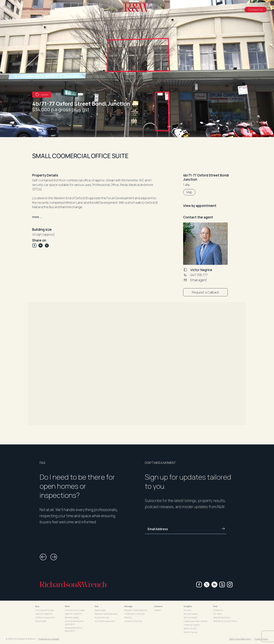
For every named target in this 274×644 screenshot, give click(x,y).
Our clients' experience (105, 621)
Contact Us (256, 10)
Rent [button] (67, 606)
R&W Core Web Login (240, 639)
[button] (229, 123)
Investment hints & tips (134, 614)
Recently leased (72, 618)
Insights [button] (188, 606)
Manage (38, 10)
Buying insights (191, 614)
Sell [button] (96, 606)
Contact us (218, 610)
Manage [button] (128, 606)
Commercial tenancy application (74, 623)
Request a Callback (205, 292)
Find (239, 10)
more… (37, 217)
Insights (228, 10)
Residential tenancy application (74, 629)
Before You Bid (190, 629)
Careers (215, 10)
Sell (28, 10)
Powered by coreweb (49, 639)
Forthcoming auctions (45, 618)
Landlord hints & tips (133, 621)
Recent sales (41, 621)
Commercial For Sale (44, 610)
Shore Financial (190, 632)
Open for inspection (44, 614)
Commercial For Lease (75, 610)
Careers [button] (158, 606)
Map (189, 192)
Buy (11, 10)
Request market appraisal (106, 614)
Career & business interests (196, 621)
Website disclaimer (222, 618)
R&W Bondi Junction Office (225, 621)
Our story (188, 610)
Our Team (218, 614)
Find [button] (215, 606)
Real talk (128, 618)
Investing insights (192, 625)
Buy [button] (37, 606)
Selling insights (190, 618)
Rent (19, 10)
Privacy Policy (261, 639)
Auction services (102, 618)
